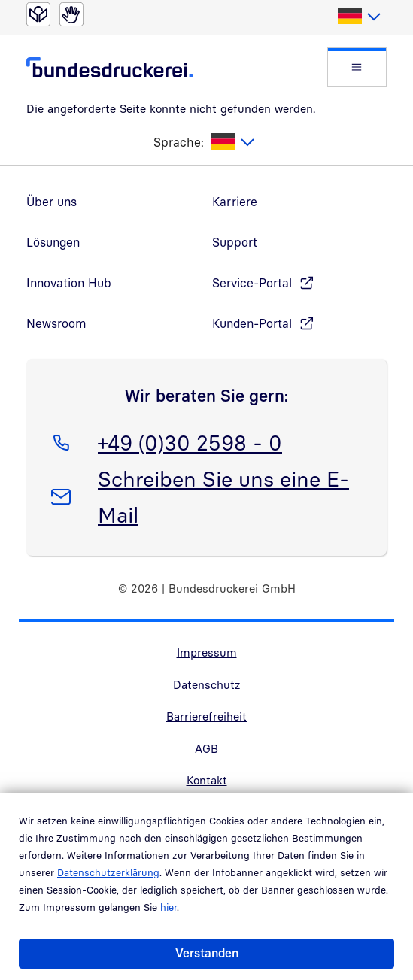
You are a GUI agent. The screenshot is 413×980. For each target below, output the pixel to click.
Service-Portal (252, 283)
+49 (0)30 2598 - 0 (190, 440)
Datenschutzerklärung (108, 872)
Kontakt (207, 780)
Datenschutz (207, 684)
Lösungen (53, 242)
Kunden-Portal (252, 323)
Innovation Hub (69, 283)
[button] (357, 67)
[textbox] (358, 17)
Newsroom (56, 323)
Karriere (235, 202)
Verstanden (207, 953)
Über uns (52, 202)
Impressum (207, 652)
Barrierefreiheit (206, 716)
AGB (206, 748)
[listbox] (358, 17)
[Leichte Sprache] (38, 14)
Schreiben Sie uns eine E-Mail (223, 494)
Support (235, 242)
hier (169, 907)
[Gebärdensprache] (71, 14)
